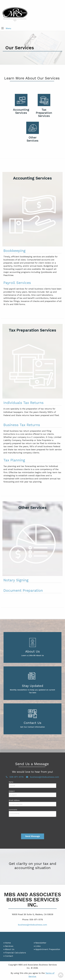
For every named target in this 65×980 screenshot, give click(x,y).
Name (11, 782)
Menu (8, 28)
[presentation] (33, 825)
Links (38, 946)
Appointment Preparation (48, 949)
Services (9, 946)
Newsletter (41, 943)
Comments (13, 810)
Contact (9, 956)
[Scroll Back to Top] (61, 975)
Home (8, 943)
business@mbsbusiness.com (43, 777)
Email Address (14, 800)
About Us (10, 949)
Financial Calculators (15, 953)
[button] (3, 28)
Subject (12, 791)
